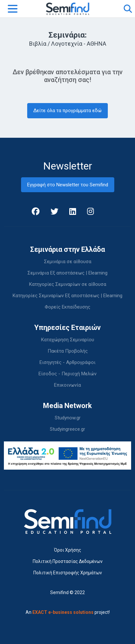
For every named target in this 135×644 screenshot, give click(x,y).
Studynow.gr (68, 418)
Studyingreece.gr (67, 429)
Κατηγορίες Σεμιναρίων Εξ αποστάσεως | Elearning (67, 296)
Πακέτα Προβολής (68, 351)
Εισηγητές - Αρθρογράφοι (67, 362)
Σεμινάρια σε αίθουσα (68, 262)
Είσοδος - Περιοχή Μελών (67, 374)
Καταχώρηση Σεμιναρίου (68, 340)
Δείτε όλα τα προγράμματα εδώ (67, 111)
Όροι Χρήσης (68, 550)
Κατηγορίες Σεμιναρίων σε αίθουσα (68, 284)
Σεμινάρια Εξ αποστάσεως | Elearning (67, 273)
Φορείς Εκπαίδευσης (67, 307)
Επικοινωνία (67, 385)
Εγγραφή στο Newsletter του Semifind (68, 185)
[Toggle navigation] (13, 9)
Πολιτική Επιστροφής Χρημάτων (68, 573)
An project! (68, 612)
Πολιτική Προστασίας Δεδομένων (68, 561)
